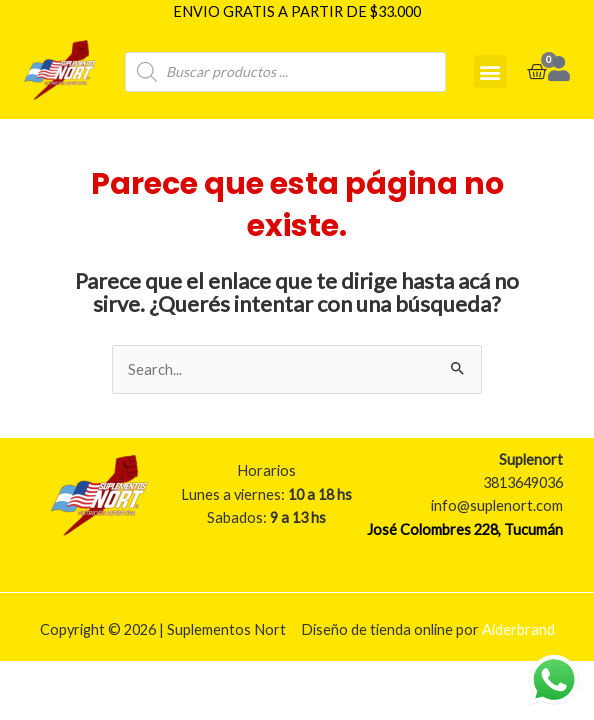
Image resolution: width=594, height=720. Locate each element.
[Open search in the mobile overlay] (285, 72)
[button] (490, 71)
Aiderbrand (518, 629)
